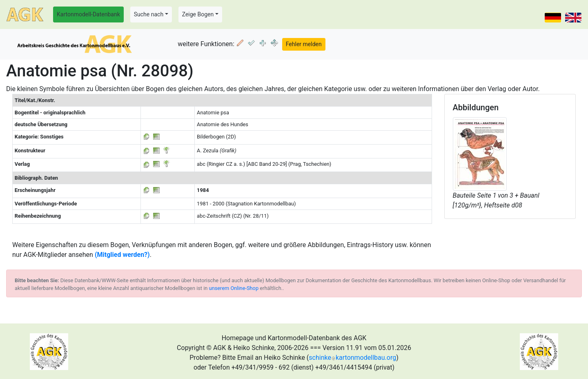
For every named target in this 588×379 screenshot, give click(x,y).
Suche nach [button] (149, 14)
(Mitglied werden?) (122, 255)
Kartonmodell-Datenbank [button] (88, 14)
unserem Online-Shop (234, 288)
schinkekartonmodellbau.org (352, 358)
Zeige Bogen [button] (198, 14)
